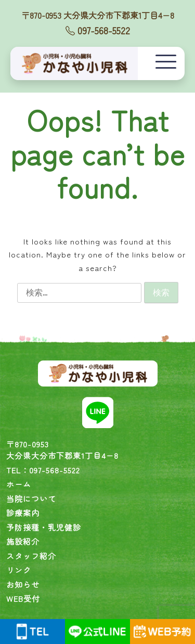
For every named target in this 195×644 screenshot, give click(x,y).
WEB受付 (23, 598)
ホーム (19, 484)
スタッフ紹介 (31, 556)
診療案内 (23, 513)
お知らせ (23, 584)
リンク (19, 570)
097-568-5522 (98, 30)
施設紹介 (23, 541)
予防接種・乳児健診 (44, 527)
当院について (31, 499)
